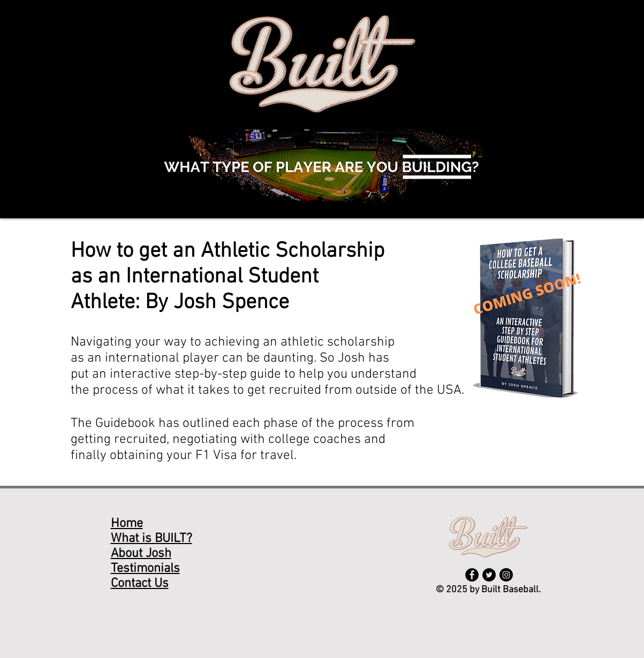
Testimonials (145, 569)
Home (127, 524)
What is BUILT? (151, 539)
